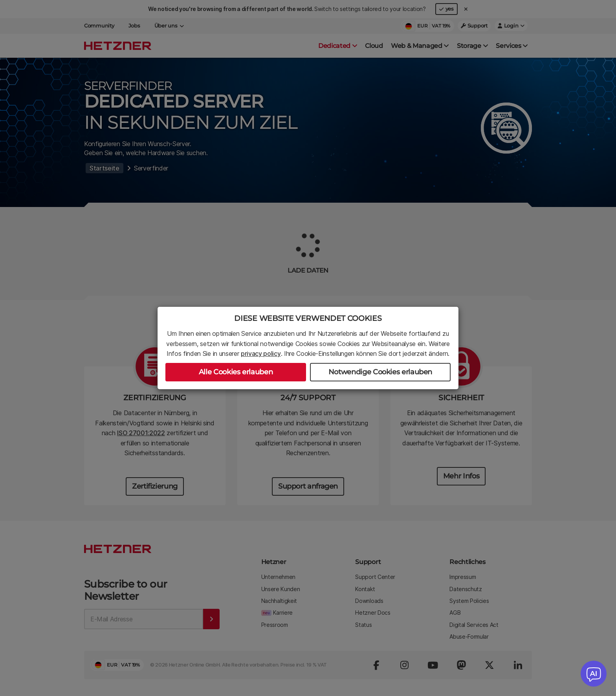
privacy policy (261, 353)
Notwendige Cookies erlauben (380, 372)
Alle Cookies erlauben (236, 372)
